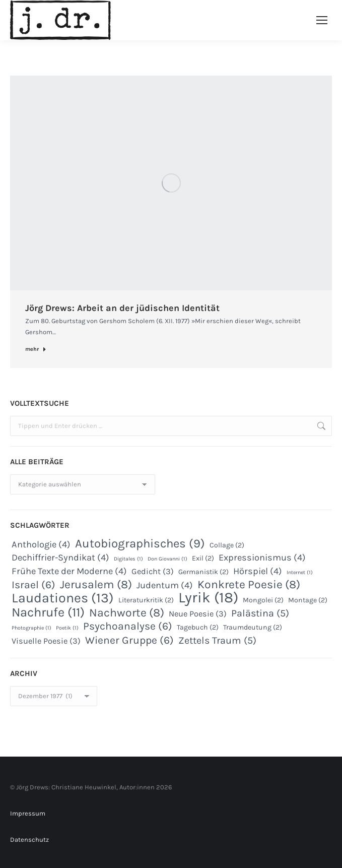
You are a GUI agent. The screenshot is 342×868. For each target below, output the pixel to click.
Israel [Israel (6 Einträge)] (33, 585)
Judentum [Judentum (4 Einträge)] (165, 585)
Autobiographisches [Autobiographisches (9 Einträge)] (140, 543)
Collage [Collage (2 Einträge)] (227, 545)
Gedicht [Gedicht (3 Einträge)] (153, 571)
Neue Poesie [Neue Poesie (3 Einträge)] (198, 614)
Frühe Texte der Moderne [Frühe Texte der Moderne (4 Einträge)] (69, 571)
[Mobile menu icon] (322, 20)
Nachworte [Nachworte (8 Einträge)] (127, 613)
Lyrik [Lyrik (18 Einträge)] (208, 597)
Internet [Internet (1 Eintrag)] (300, 572)
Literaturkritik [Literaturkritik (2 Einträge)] (146, 600)
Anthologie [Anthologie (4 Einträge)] (41, 544)
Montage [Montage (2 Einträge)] (308, 600)
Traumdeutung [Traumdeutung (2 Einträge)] (253, 627)
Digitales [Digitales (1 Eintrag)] (128, 559)
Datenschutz (29, 840)
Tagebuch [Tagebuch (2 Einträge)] (198, 627)
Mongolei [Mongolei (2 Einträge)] (263, 600)
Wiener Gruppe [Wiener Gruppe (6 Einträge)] (129, 640)
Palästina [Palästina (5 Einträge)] (260, 613)
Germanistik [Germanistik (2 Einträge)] (203, 572)
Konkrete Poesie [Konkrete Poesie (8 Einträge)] (249, 585)
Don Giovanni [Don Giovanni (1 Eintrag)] (167, 559)
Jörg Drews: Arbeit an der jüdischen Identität (122, 308)
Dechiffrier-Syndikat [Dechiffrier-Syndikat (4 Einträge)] (60, 557)
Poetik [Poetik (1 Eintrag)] (67, 628)
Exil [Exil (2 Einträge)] (203, 558)
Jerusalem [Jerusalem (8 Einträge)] (96, 585)
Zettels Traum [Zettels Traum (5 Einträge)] (217, 641)
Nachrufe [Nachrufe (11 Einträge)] (48, 612)
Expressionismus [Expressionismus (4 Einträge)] (262, 557)
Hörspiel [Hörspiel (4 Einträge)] (258, 571)
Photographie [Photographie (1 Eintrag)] (31, 628)
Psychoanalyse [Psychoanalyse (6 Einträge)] (128, 626)
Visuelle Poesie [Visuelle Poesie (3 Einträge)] (46, 641)
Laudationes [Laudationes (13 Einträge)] (63, 598)
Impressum (28, 813)
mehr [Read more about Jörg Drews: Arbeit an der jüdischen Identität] (36, 349)
